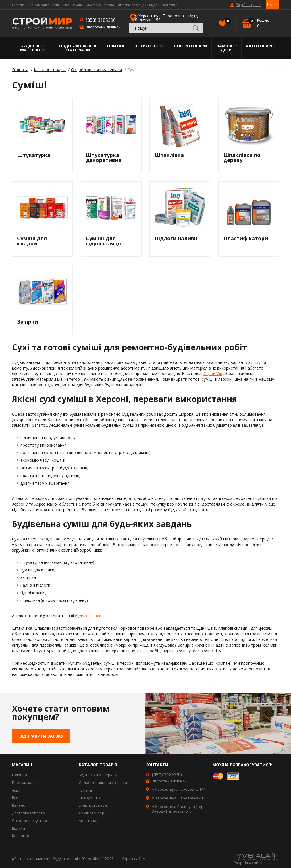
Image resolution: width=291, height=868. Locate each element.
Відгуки (155, 5)
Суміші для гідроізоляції (103, 241)
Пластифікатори (246, 238)
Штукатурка (34, 155)
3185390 (101, 20)
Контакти (170, 5)
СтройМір (213, 373)
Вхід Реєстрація (249, 5)
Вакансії (78, 5)
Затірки (27, 322)
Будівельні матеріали (32, 48)
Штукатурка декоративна (104, 158)
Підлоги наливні (177, 238)
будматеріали (88, 616)
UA (270, 5)
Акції (56, 5)
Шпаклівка (169, 155)
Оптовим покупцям (132, 5)
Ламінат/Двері (226, 48)
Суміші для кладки (32, 241)
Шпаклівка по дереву (242, 158)
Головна (18, 5)
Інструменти (148, 46)
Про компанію (39, 5)
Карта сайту (133, 859)
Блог (66, 5)
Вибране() (226, 22)
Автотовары (260, 46)
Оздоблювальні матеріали (78, 48)
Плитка (116, 46)
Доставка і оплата (100, 5)
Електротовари (189, 46)
